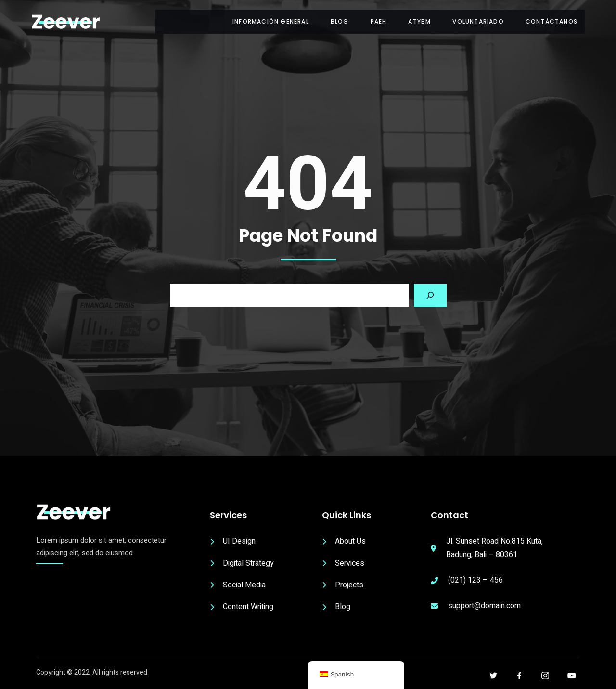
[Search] (430, 295)
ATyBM (419, 21)
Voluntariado (478, 21)
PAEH (379, 21)
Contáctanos (552, 21)
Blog (340, 21)
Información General (271, 21)
